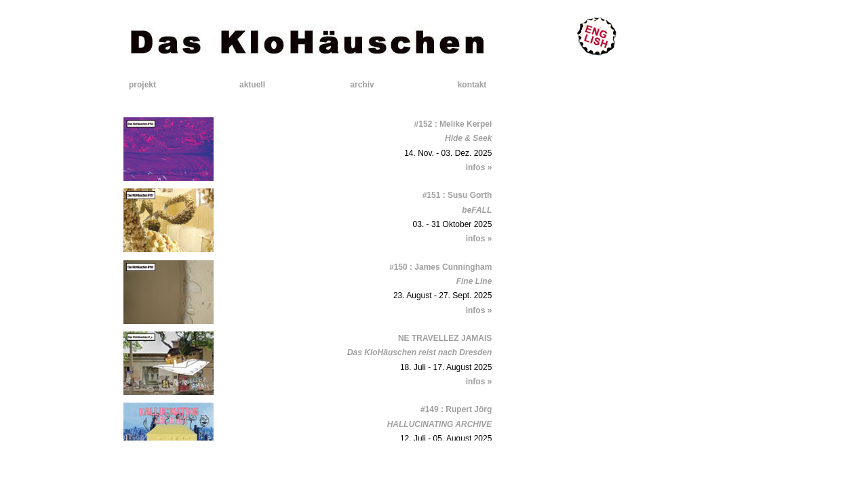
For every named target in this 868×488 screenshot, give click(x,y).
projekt (142, 85)
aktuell (252, 85)
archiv (362, 85)
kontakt (472, 85)
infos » (479, 167)
